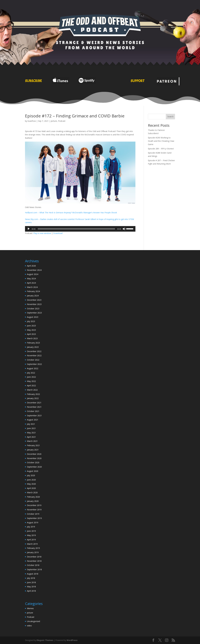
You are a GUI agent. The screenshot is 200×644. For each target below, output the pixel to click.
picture (54, 121)
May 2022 (31, 381)
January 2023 (33, 347)
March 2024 (32, 287)
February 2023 (33, 343)
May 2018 (31, 587)
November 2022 (34, 355)
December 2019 (34, 505)
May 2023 (31, 330)
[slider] (76, 229)
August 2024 (33, 274)
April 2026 (31, 266)
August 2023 (33, 317)
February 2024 (33, 291)
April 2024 (31, 283)
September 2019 (34, 518)
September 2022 (34, 364)
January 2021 (33, 450)
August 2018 (33, 574)
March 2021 (32, 441)
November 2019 (34, 510)
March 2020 (32, 492)
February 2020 (33, 497)
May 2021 (31, 433)
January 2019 (33, 552)
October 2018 (33, 565)
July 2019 (31, 527)
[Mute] (124, 229)
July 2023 (31, 321)
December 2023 (34, 300)
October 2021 (33, 411)
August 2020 (33, 471)
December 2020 (34, 454)
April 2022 (31, 385)
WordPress (72, 640)
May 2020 (31, 484)
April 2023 (31, 334)
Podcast (62, 121)
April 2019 (31, 540)
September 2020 (34, 467)
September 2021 (34, 416)
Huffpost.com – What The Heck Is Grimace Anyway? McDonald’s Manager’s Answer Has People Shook (71, 213)
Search (170, 117)
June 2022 (31, 377)
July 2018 (31, 578)
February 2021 (33, 445)
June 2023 (31, 326)
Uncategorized (33, 621)
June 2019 (31, 531)
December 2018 (34, 557)
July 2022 (31, 373)
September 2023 (34, 313)
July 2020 (31, 475)
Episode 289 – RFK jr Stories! (161, 149)
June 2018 (31, 582)
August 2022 (33, 368)
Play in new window (42, 233)
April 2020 (31, 488)
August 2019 (33, 522)
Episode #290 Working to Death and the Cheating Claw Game (161, 141)
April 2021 (31, 437)
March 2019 (32, 544)
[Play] (29, 229)
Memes (30, 608)
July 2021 (31, 424)
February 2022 (33, 394)
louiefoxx (32, 121)
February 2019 (33, 548)
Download (58, 233)
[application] (80, 229)
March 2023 (32, 338)
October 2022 (33, 360)
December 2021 (34, 403)
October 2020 (33, 462)
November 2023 (34, 304)
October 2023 (33, 309)
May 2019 (31, 535)
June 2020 (31, 480)
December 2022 (34, 351)
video (29, 626)
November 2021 (34, 407)
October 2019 (33, 514)
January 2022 (33, 398)
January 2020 (33, 501)
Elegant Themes (45, 640)
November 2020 (34, 458)
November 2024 (34, 270)
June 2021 (31, 428)
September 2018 (34, 569)
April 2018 (31, 591)
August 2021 (33, 420)
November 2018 (34, 561)
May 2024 (31, 279)
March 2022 (32, 390)
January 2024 (33, 296)
